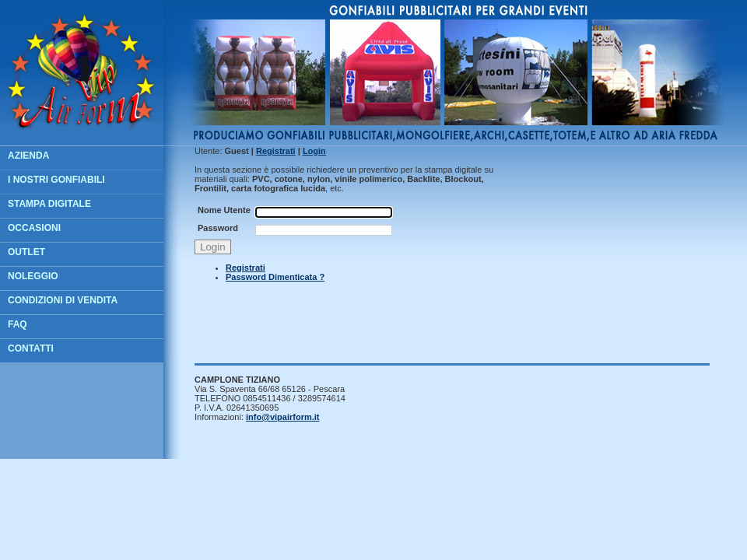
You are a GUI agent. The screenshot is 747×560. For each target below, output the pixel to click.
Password (218, 228)
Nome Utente (224, 210)
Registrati (245, 268)
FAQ (18, 324)
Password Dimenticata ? (275, 277)
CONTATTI (31, 348)
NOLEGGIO (33, 276)
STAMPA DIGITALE (49, 204)
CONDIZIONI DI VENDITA (63, 300)
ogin (314, 151)
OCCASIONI (34, 228)
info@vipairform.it (282, 417)
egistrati (276, 151)
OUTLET (26, 252)
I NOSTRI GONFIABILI (56, 180)
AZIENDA (28, 156)
